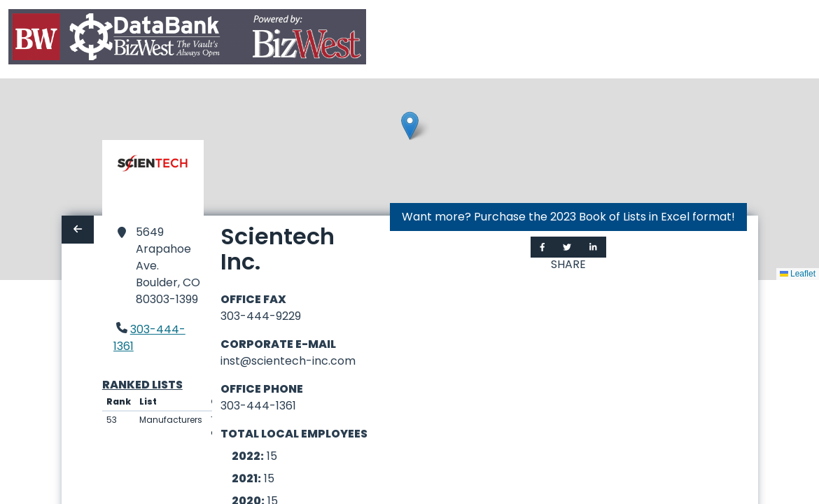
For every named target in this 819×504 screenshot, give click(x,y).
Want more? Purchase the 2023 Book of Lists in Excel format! (568, 217)
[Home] (187, 40)
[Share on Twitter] (567, 247)
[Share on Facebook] (542, 247)
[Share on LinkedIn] (593, 247)
